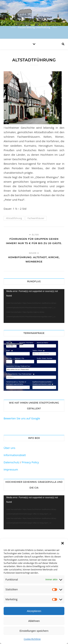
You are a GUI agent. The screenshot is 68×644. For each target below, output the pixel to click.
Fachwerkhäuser (36, 218)
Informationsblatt (15, 455)
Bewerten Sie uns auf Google (22, 418)
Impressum (11, 469)
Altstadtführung (14, 218)
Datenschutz (12, 462)
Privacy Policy (30, 462)
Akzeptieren (34, 611)
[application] (34, 306)
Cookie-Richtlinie (32, 639)
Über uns (9, 448)
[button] (63, 543)
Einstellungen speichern (34, 631)
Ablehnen (34, 621)
